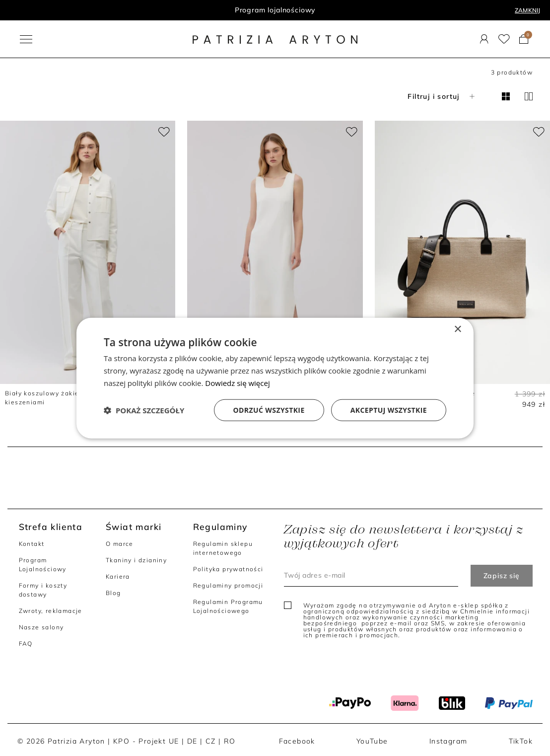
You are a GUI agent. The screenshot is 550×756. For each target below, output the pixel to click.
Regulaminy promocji (228, 585)
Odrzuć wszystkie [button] (269, 410)
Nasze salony (41, 627)
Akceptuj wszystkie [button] (389, 410)
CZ (211, 741)
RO (230, 741)
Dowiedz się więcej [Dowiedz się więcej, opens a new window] (237, 383)
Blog (113, 593)
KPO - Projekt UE (146, 741)
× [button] (457, 330)
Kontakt (32, 544)
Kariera (118, 576)
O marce (120, 544)
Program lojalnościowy (275, 10)
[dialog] (275, 378)
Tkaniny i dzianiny (136, 560)
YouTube (372, 741)
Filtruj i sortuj (442, 96)
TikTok (521, 741)
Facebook (297, 741)
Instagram (448, 741)
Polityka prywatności (228, 569)
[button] (144, 410)
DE (192, 741)
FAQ (26, 643)
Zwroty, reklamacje (51, 611)
